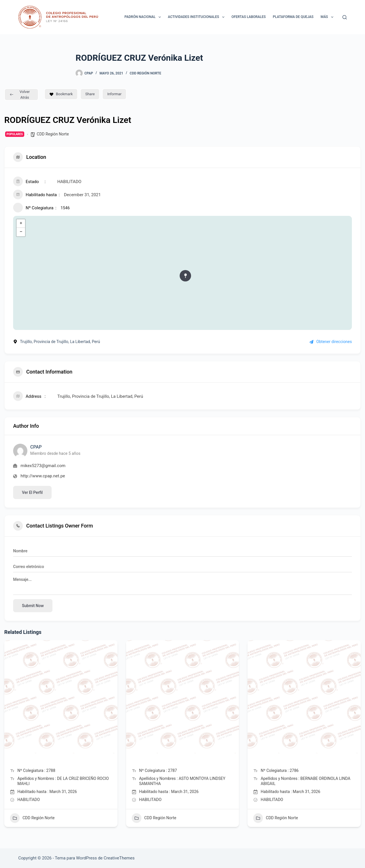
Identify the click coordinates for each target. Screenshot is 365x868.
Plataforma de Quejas (293, 17)
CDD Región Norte (145, 73)
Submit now (33, 606)
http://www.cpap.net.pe (43, 476)
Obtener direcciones (331, 342)
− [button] (21, 232)
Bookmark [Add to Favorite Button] (61, 94)
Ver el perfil (32, 492)
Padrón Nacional (144, 17)
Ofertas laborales (249, 17)
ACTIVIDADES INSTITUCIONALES (197, 17)
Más (328, 17)
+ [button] (21, 224)
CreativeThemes (119, 858)
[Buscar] (345, 17)
